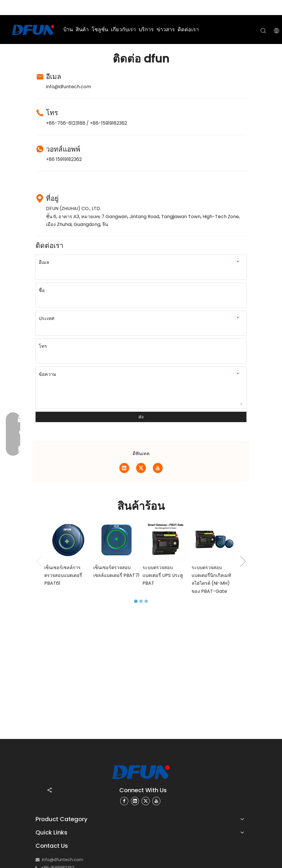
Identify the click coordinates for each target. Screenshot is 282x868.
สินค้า (82, 29)
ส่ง (141, 417)
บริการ (146, 29)
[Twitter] (141, 468)
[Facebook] (124, 801)
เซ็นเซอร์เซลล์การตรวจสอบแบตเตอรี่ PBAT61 (63, 575)
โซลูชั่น (100, 29)
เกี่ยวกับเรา (123, 29)
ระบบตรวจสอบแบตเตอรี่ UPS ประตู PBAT (163, 575)
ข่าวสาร (166, 29)
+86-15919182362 (108, 123)
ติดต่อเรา (188, 29)
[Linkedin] (124, 468)
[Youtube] (158, 468)
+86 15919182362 (64, 159)
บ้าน (68, 29)
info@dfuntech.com (68, 87)
